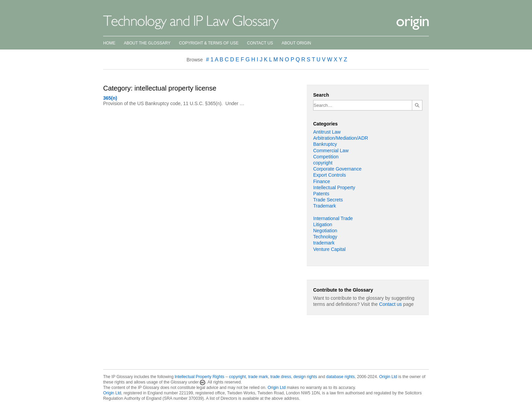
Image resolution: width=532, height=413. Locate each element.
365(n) (110, 98)
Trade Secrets (328, 200)
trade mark (258, 377)
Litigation (323, 224)
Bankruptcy (325, 144)
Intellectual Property (334, 188)
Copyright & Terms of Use (209, 43)
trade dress (281, 377)
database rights (341, 377)
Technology (325, 237)
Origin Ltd (388, 377)
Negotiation (325, 231)
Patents (321, 194)
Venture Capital (329, 249)
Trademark (325, 206)
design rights (305, 377)
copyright (323, 163)
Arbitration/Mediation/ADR (341, 138)
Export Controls (329, 175)
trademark (324, 243)
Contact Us (260, 43)
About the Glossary (147, 43)
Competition (326, 157)
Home (109, 43)
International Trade (333, 218)
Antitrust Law (327, 132)
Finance (322, 181)
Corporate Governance (337, 169)
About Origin (296, 43)
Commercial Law (331, 151)
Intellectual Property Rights (199, 377)
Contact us (390, 304)
